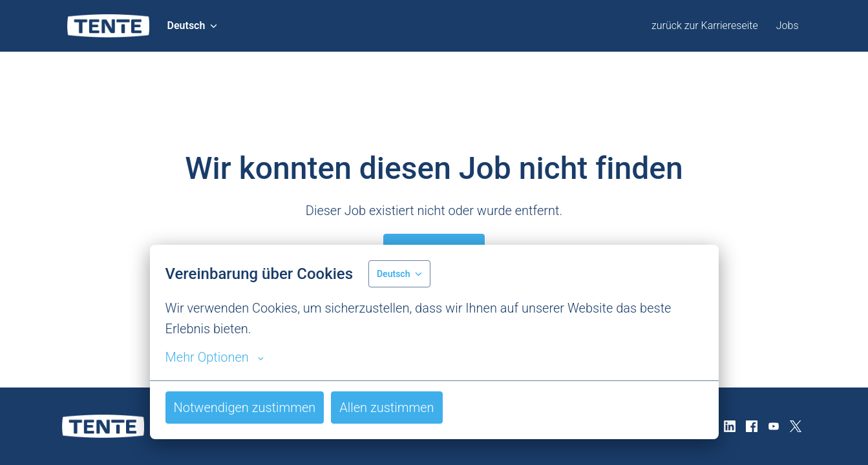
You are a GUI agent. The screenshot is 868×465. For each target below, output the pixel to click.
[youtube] (774, 426)
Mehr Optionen (215, 357)
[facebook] (752, 426)
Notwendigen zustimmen (245, 408)
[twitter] (796, 426)
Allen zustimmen (386, 408)
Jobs (788, 26)
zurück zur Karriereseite (705, 26)
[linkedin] (730, 426)
